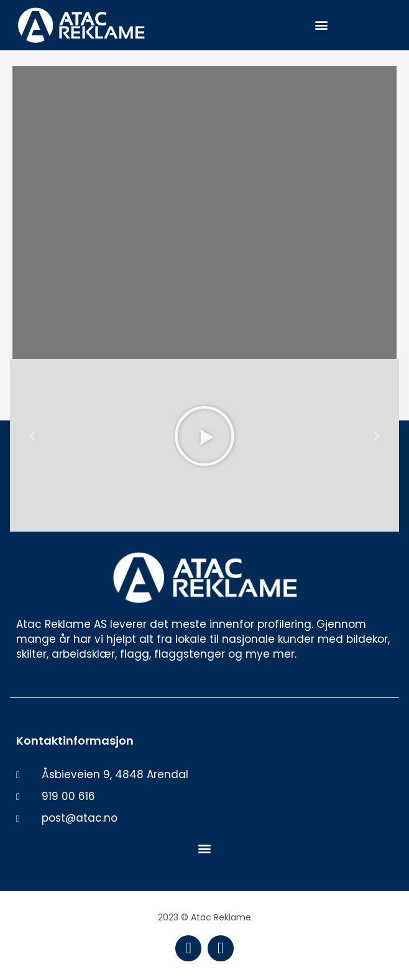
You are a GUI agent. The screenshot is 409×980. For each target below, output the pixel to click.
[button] (321, 25)
